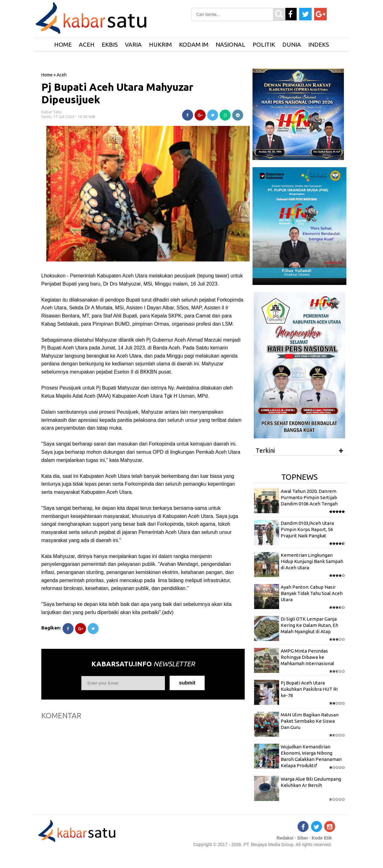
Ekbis (110, 44)
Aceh (87, 44)
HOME (63, 44)
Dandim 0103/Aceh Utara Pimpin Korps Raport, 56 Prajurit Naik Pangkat (307, 530)
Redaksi (285, 838)
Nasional (230, 44)
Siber (302, 838)
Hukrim (160, 44)
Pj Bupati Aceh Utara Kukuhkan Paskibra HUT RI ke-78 (309, 689)
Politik (264, 44)
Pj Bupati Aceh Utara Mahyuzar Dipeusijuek (117, 93)
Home (47, 75)
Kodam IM (194, 44)
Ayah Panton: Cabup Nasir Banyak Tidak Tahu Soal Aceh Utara (312, 593)
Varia (133, 44)
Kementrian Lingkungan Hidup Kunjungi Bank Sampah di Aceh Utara (312, 561)
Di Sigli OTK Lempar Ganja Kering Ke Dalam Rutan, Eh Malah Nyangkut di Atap (309, 625)
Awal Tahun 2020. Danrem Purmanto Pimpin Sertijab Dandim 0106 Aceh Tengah (309, 498)
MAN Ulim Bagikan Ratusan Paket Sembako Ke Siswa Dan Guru (310, 721)
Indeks (319, 44)
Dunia (292, 44)
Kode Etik (322, 838)
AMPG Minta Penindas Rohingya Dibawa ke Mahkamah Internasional (307, 657)
